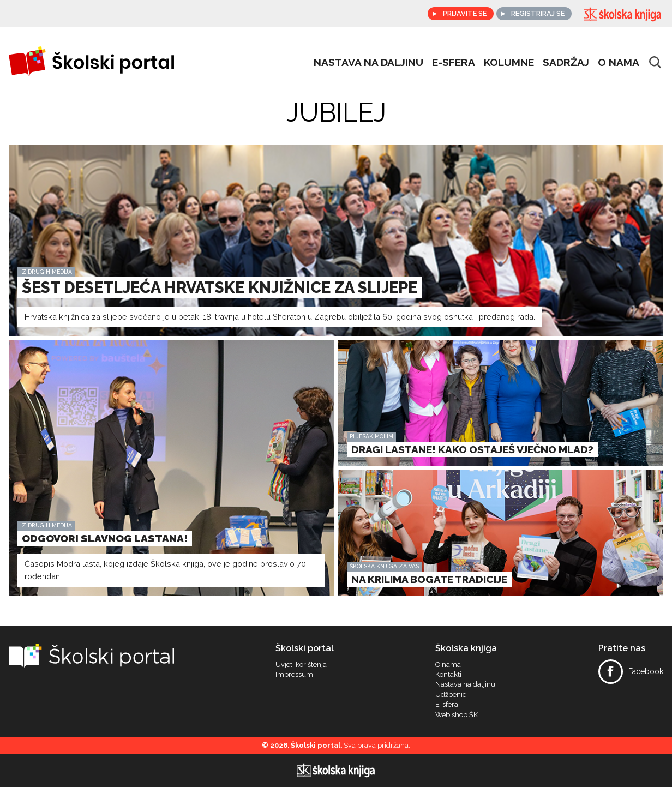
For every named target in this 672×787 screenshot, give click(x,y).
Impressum (294, 675)
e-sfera (454, 62)
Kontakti (448, 675)
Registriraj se (538, 13)
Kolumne (509, 62)
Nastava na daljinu (368, 62)
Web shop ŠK (457, 715)
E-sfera (447, 705)
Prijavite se (464, 13)
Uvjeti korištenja (301, 665)
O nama (619, 62)
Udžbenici (452, 695)
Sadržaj (566, 62)
